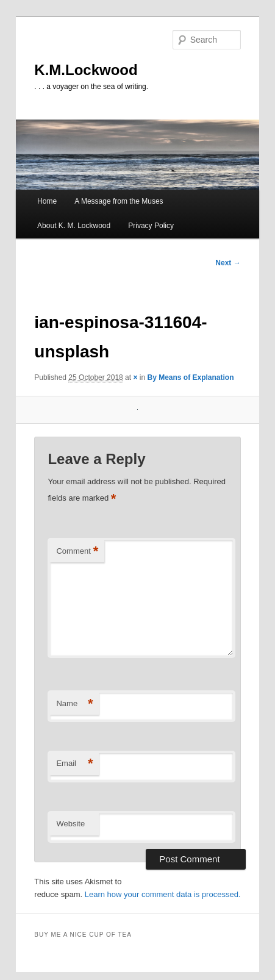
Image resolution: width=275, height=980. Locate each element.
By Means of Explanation (190, 377)
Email (74, 764)
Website (70, 824)
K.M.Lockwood (86, 70)
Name (74, 704)
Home (47, 201)
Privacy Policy (151, 226)
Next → (228, 263)
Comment (77, 552)
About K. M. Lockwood (74, 226)
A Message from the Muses (119, 201)
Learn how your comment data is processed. (163, 894)
